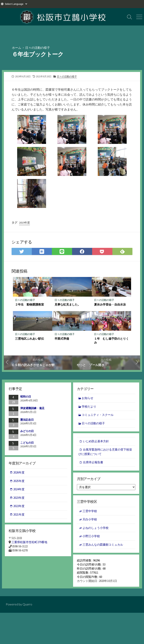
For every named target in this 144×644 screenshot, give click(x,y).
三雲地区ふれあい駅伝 (30, 339)
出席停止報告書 (93, 463)
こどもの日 (27, 443)
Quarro (27, 607)
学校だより (89, 407)
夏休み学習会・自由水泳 (110, 305)
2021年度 (19, 515)
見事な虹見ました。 (68, 305)
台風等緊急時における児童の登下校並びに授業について (105, 452)
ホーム (17, 48)
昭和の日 (26, 397)
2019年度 (24, 223)
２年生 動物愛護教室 (30, 305)
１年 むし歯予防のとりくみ (111, 341)
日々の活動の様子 (38, 48)
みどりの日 (27, 431)
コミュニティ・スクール (98, 415)
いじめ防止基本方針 (96, 442)
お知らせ (88, 398)
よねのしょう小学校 (96, 529)
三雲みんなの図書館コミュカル (103, 546)
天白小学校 (90, 521)
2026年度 (19, 473)
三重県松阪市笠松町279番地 (29, 543)
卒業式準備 (62, 339)
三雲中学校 (90, 512)
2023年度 (19, 498)
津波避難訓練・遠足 (32, 409)
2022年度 (19, 507)
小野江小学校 (91, 537)
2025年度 (19, 482)
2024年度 (19, 490)
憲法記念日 (27, 420)
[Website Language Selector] (16, 4)
